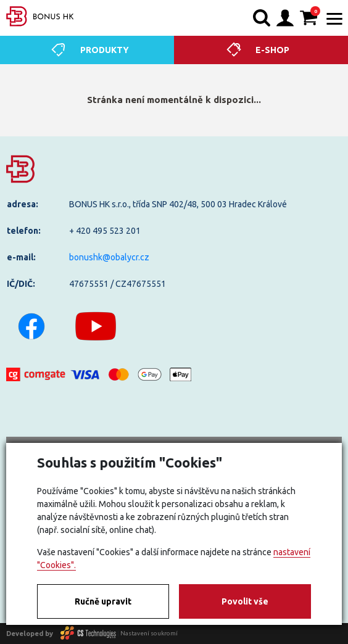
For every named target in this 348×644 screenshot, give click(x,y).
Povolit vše (245, 601)
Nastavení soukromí (149, 633)
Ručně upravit (103, 601)
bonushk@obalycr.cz (109, 257)
